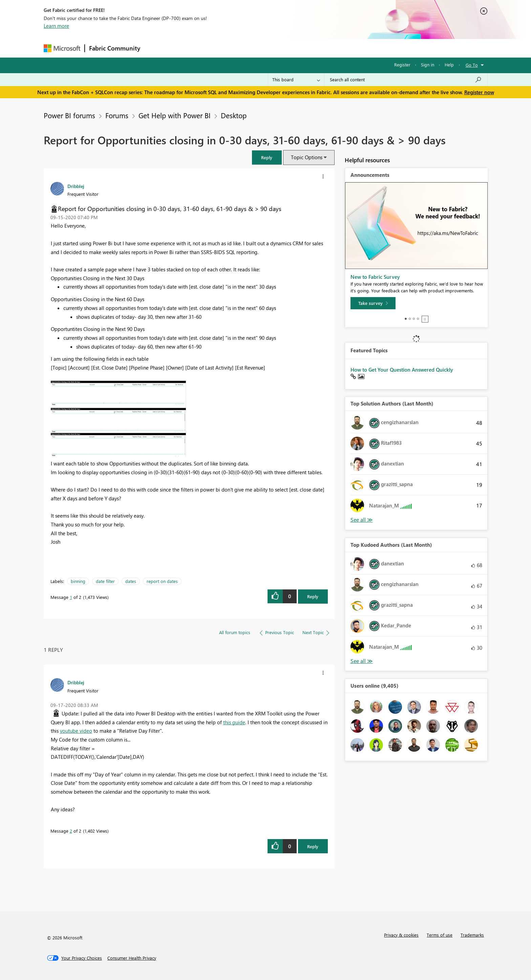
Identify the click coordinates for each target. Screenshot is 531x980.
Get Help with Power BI (175, 115)
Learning (300, 48)
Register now (479, 92)
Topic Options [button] (307, 157)
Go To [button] (472, 65)
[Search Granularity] (296, 80)
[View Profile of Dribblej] (76, 186)
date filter (105, 581)
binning (78, 581)
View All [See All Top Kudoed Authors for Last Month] (362, 661)
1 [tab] (406, 319)
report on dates (162, 581)
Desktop (234, 115)
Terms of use (440, 935)
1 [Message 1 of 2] (71, 597)
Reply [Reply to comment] (313, 846)
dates (131, 581)
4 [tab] (418, 319)
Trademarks (472, 935)
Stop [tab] (425, 319)
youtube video (76, 731)
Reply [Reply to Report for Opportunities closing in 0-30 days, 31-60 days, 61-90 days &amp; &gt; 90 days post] (313, 596)
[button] (267, 157)
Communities (243, 48)
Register (402, 65)
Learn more (56, 26)
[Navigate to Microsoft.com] (62, 48)
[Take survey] (373, 303)
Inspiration (185, 48)
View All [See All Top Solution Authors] (362, 520)
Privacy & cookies (401, 935)
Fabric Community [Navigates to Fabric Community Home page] (115, 48)
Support (328, 48)
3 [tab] (414, 319)
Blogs (274, 48)
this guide (234, 722)
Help (449, 65)
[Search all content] (406, 80)
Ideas (213, 48)
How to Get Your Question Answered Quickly (402, 370)
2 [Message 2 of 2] (71, 831)
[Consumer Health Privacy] (132, 958)
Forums (156, 48)
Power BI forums (69, 115)
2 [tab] (410, 319)
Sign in (428, 65)
